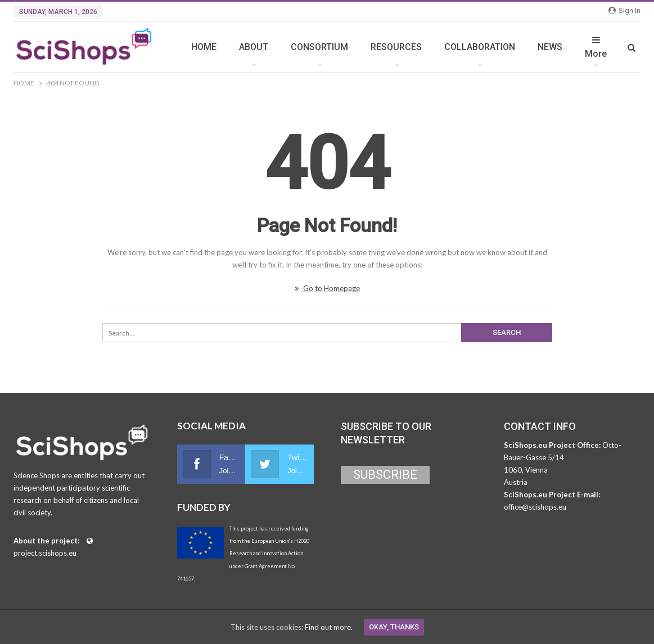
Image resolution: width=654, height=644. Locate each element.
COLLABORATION (480, 47)
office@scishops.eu (535, 507)
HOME (204, 47)
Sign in (624, 10)
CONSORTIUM (319, 47)
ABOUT (254, 47)
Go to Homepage (327, 288)
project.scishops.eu (45, 553)
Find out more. (329, 627)
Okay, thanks (394, 627)
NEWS (550, 47)
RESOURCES (396, 47)
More (596, 47)
